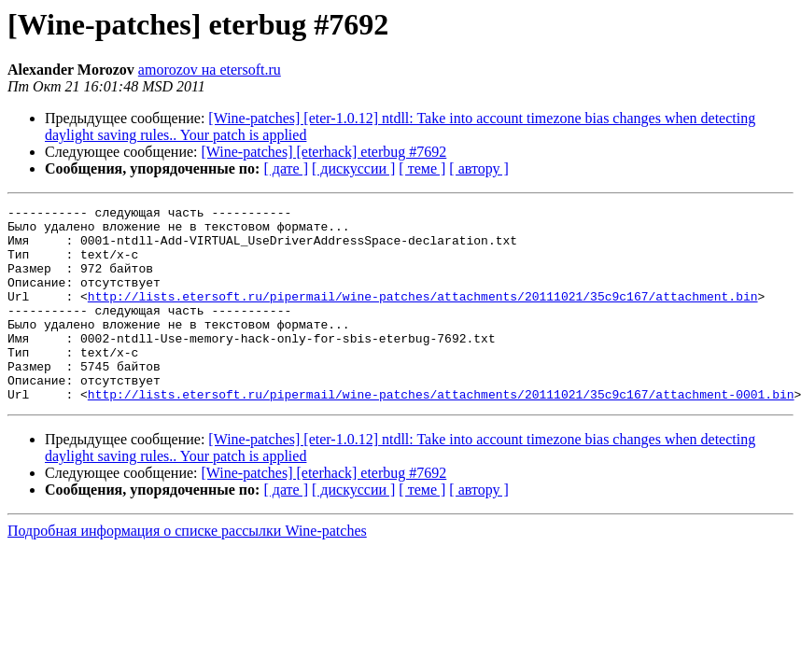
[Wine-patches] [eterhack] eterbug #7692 (324, 152)
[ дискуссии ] (353, 168)
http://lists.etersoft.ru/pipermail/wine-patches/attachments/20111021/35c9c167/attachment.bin (423, 315)
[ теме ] (422, 168)
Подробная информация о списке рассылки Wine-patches (187, 570)
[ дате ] (286, 168)
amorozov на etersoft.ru (210, 70)
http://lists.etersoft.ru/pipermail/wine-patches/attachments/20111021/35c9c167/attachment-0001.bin (441, 433)
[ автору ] (478, 168)
